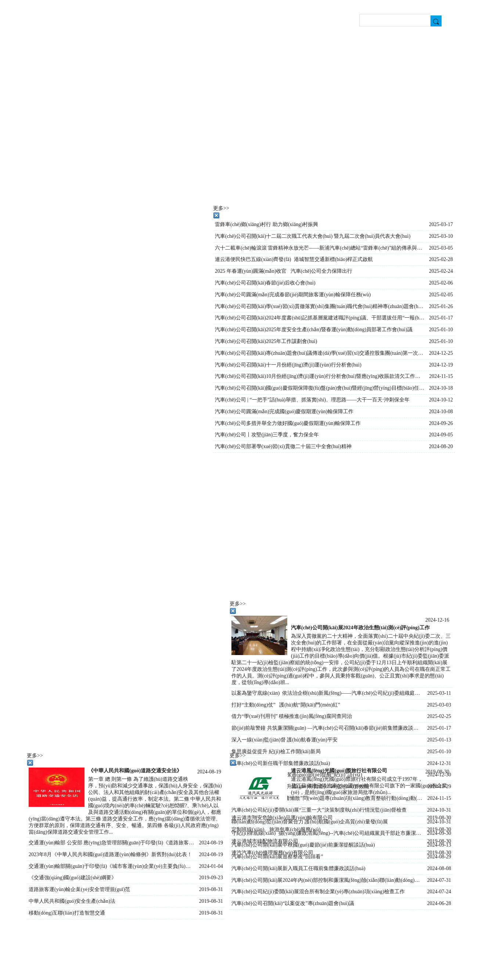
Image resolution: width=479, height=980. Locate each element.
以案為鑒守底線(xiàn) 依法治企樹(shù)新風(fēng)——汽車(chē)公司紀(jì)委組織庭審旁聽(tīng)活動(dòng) (327, 693)
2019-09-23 (211, 878)
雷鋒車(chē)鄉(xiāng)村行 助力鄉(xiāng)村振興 (266, 224)
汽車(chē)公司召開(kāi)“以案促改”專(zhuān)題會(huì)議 (293, 903)
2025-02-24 (441, 271)
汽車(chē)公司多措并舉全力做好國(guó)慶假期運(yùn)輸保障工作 (288, 423)
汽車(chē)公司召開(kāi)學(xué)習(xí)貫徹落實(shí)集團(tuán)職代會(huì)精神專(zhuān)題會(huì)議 (320, 306)
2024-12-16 (437, 620)
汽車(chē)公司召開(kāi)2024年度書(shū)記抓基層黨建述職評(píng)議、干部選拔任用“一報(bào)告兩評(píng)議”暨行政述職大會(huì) (320, 318)
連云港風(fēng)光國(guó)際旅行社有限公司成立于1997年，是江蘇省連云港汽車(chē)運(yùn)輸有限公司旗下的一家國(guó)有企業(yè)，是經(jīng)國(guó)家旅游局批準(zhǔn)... (369, 786)
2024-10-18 (441, 388)
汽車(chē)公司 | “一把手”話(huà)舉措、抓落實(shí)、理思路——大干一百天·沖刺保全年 (312, 400)
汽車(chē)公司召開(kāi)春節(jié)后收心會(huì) (265, 283)
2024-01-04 (211, 866)
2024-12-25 (441, 353)
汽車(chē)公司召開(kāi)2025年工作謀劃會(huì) (266, 341)
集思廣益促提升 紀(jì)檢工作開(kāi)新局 (276, 752)
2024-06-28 (439, 903)
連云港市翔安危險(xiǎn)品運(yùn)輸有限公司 (282, 818)
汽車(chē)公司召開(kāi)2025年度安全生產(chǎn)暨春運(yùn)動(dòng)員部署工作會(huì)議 (314, 330)
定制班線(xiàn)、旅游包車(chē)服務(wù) (276, 829)
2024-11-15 (441, 376)
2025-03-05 (441, 248)
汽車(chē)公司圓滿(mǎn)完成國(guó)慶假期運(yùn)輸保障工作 (284, 412)
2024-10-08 (441, 412)
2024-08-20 (441, 446)
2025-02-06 (441, 283)
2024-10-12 (441, 400)
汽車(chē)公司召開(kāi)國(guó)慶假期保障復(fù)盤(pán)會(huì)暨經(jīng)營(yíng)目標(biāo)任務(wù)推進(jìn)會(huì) (320, 388)
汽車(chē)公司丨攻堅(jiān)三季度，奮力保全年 (267, 435)
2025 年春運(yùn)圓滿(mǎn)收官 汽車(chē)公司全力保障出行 (284, 271)
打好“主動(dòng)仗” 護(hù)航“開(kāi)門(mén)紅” (286, 705)
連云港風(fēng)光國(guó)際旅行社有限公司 (339, 771)
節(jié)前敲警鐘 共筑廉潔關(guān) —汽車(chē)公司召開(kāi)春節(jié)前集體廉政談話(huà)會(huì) (327, 728)
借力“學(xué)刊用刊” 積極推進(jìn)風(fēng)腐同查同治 (292, 716)
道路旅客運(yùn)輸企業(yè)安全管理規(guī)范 (79, 889)
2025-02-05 (441, 295)
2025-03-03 (439, 705)
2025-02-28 (441, 259)
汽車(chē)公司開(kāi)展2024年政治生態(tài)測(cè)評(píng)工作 (360, 628)
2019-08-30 (437, 772)
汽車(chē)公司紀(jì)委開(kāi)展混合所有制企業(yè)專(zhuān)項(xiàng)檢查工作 (318, 892)
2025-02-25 (439, 716)
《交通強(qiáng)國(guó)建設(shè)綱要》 (73, 878)
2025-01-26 (441, 306)
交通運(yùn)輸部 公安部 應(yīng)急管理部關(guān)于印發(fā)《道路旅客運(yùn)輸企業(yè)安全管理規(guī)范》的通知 (112, 843)
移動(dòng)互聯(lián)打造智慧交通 (67, 913)
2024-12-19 (441, 365)
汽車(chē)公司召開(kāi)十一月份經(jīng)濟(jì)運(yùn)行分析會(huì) (288, 365)
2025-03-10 (441, 236)
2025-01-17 (439, 728)
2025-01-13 (439, 740)
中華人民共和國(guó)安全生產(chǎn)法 (72, 901)
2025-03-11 (439, 693)
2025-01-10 (439, 752)
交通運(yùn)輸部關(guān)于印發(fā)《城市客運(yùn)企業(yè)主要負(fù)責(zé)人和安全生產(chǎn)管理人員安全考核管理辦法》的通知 (112, 866)
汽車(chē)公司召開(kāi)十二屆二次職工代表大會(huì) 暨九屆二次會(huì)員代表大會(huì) (313, 236)
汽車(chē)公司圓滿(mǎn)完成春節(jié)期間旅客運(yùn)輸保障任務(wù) (293, 295)
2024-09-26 (441, 423)
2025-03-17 (441, 224)
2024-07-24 (439, 892)
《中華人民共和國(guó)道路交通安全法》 (135, 771)
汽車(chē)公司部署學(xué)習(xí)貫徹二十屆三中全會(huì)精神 (283, 446)
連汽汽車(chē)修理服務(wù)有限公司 (272, 853)
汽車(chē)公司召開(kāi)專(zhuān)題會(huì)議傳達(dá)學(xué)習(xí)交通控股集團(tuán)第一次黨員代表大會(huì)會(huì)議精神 (320, 353)
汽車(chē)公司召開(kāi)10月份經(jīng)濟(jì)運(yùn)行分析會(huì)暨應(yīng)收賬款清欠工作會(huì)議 (320, 376)
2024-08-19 (209, 772)
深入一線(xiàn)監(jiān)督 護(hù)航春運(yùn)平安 (284, 740)
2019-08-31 (211, 889)
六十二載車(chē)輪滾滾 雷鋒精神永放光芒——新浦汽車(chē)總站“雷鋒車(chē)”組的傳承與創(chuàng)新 (320, 248)
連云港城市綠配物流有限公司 (265, 841)
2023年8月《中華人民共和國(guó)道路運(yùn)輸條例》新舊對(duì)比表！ (110, 854)
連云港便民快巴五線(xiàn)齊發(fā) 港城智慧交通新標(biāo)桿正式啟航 (294, 259)
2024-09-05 (441, 435)
